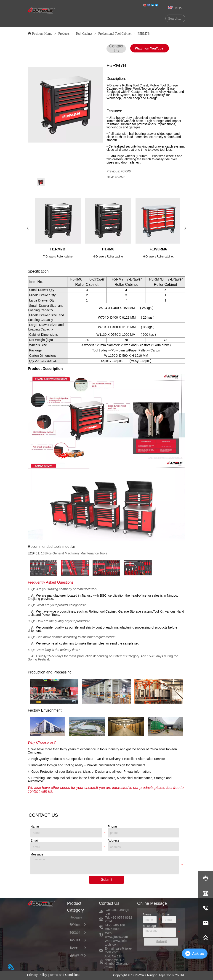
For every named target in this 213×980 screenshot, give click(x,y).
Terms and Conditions (65, 975)
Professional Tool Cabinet (115, 34)
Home (48, 34)
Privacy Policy (37, 975)
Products (64, 34)
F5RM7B (143, 34)
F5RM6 (120, 177)
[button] (113, 20)
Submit (106, 880)
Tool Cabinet (84, 34)
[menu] (114, 20)
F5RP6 (126, 171)
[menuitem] (114, 20)
